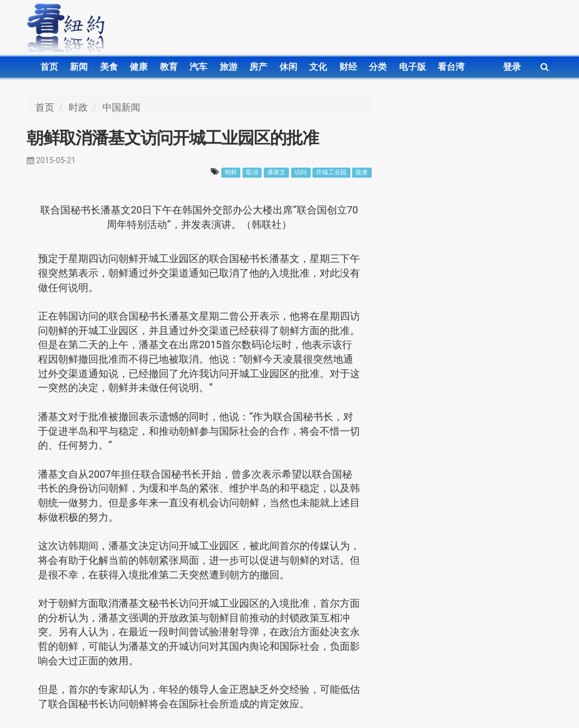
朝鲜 (231, 172)
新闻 (79, 67)
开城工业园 (331, 172)
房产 (258, 67)
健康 (139, 67)
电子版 (412, 67)
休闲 (288, 67)
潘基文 (276, 172)
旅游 (229, 67)
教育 (169, 67)
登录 (512, 67)
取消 (252, 172)
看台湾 (451, 67)
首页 (49, 67)
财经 (348, 67)
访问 (301, 172)
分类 (378, 67)
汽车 (198, 67)
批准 (362, 172)
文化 (318, 67)
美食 (109, 67)
